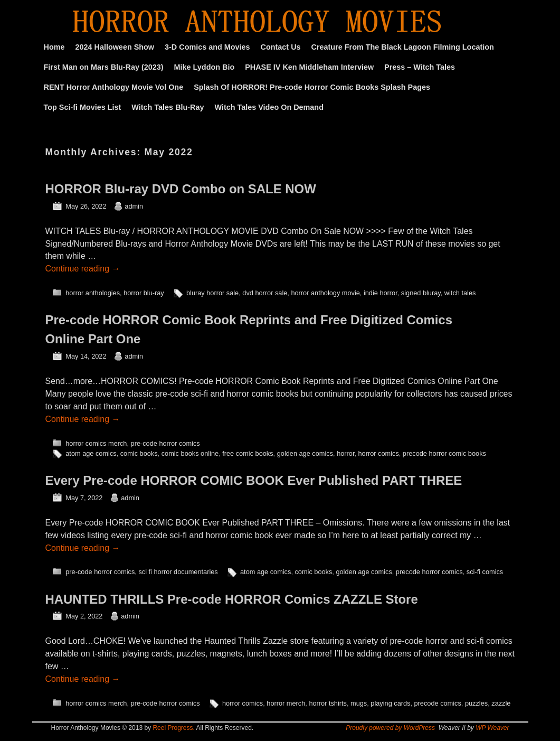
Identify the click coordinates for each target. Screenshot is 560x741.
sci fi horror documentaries (178, 572)
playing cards (390, 703)
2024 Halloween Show (115, 47)
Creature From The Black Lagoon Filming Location (403, 47)
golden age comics (305, 453)
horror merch (286, 703)
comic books (139, 453)
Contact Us (281, 47)
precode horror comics (429, 572)
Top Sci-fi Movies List (83, 107)
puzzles (476, 703)
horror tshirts (328, 703)
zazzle (501, 703)
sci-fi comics (485, 572)
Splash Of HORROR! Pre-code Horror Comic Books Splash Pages (312, 87)
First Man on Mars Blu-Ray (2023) (104, 67)
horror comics (379, 453)
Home (54, 47)
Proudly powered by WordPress (390, 728)
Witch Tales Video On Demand (269, 107)
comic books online (190, 453)
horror (345, 453)
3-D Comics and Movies (207, 47)
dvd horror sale (265, 293)
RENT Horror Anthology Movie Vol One (114, 87)
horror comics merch (96, 443)
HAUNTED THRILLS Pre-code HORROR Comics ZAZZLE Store (232, 599)
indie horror (381, 293)
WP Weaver (492, 728)
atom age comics (91, 453)
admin (134, 206)
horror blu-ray (144, 293)
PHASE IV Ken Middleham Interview (309, 67)
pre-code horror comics (165, 443)
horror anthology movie (325, 293)
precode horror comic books (444, 453)
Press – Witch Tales (420, 67)
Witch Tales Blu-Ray (168, 107)
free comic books (248, 453)
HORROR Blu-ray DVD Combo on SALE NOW (181, 189)
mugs (359, 703)
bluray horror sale (212, 293)
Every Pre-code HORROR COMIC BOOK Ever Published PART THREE (254, 480)
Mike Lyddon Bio (205, 67)
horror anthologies (93, 293)
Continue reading (83, 269)
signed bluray (421, 293)
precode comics (438, 703)
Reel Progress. (173, 728)
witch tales (460, 293)
